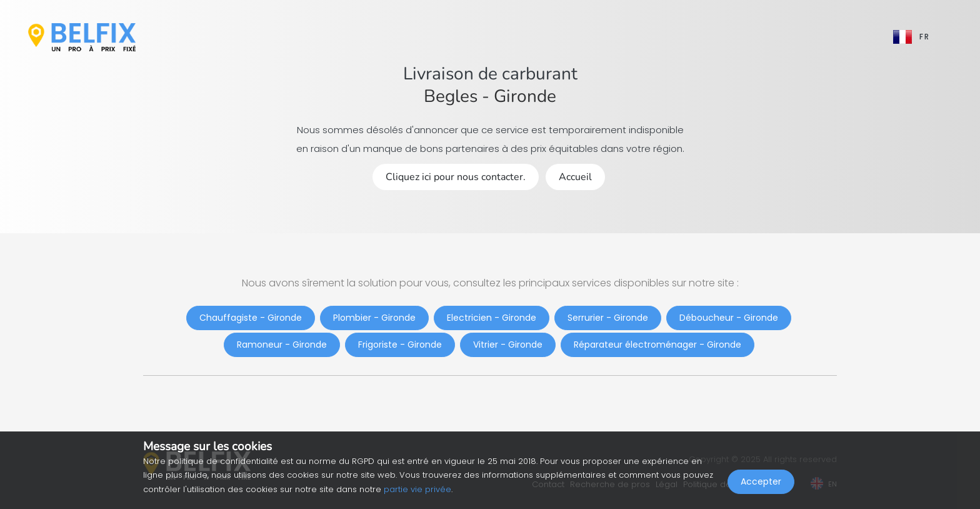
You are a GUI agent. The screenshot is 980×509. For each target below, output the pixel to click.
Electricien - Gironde (492, 318)
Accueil (575, 177)
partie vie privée (417, 489)
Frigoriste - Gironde (400, 345)
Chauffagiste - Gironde (251, 318)
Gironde (525, 96)
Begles (451, 96)
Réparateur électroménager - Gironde (657, 345)
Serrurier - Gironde (608, 318)
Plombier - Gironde (374, 318)
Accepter (761, 481)
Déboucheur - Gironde (729, 318)
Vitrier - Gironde (508, 345)
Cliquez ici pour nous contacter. (456, 177)
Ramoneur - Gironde (282, 345)
